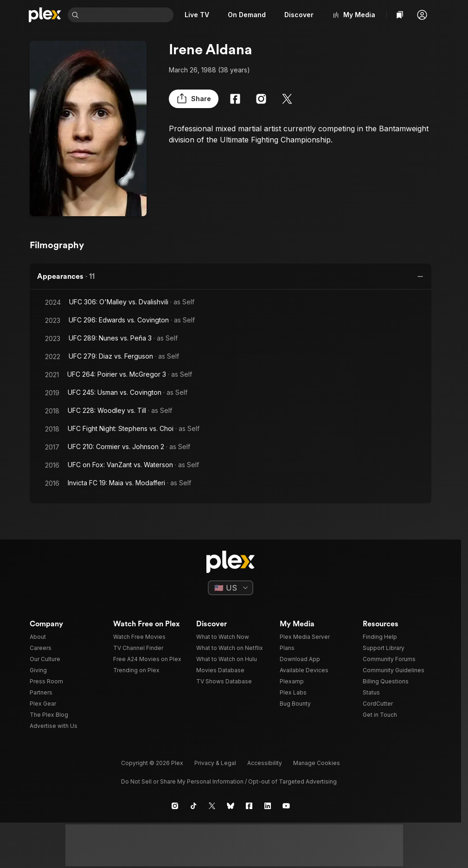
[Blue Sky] (231, 806)
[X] (287, 99)
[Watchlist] (400, 15)
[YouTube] (286, 806)
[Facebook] (235, 99)
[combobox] (127, 15)
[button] (422, 15)
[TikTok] (193, 806)
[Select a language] (231, 588)
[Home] (45, 15)
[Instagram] (261, 99)
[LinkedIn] (268, 806)
